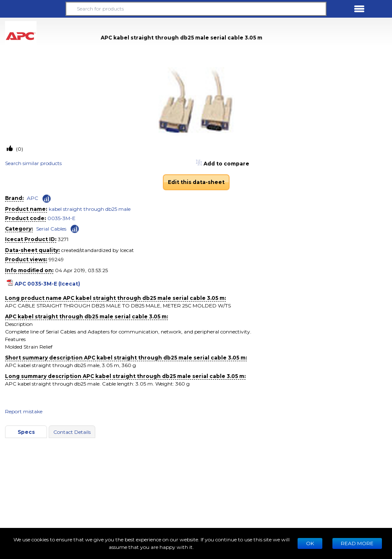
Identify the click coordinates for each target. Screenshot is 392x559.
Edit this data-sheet (196, 182)
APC (33, 198)
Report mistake (24, 411)
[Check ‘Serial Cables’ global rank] (75, 228)
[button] (33, 9)
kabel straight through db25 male (90, 209)
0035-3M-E (61, 218)
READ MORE (357, 543)
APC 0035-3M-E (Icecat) (47, 284)
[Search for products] (196, 9)
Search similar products (33, 163)
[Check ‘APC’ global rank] (47, 199)
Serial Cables (51, 229)
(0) (19, 149)
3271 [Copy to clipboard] (63, 239)
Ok (310, 543)
